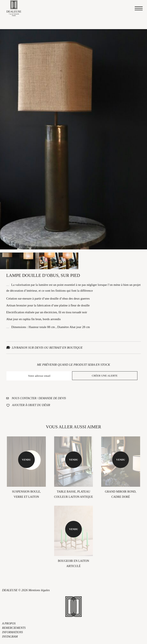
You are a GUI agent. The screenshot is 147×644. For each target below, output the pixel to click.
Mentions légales (39, 590)
